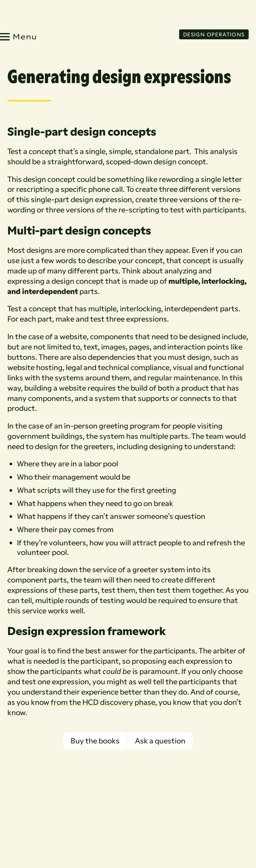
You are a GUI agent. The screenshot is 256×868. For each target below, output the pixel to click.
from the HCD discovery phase (103, 702)
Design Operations (214, 34)
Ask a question (160, 740)
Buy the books (95, 740)
